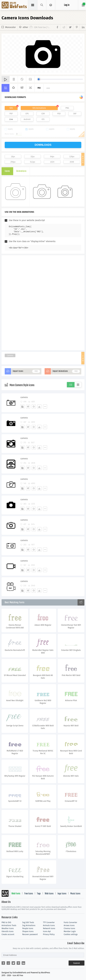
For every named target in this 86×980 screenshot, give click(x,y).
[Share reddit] (63, 27)
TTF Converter (49, 922)
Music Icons (75, 894)
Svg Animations (29, 925)
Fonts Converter (70, 922)
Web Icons (49, 894)
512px (33, 162)
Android (27, 119)
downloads (43, 145)
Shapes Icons (28, 931)
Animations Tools (9, 925)
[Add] (22, 407)
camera (24, 397)
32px (32, 157)
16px (13, 157)
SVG (11, 108)
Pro (39, 88)
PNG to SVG (6, 922)
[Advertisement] (43, 302)
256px (13, 162)
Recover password (30, 934)
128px (72, 157)
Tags (39, 894)
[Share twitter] (70, 27)
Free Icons (29, 894)
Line (11, 119)
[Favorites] (34, 407)
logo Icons (62, 894)
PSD (59, 114)
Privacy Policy (49, 934)
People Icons (28, 928)
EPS (27, 114)
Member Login (70, 931)
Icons (7, 171)
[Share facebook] (58, 27)
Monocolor (11, 27)
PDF (11, 114)
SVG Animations (39, 108)
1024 (52, 162)
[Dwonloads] (39, 407)
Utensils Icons (8, 931)
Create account (8, 934)
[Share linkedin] (82, 27)
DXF (75, 114)
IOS (43, 119)
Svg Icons (15, 5)
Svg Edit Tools (28, 922)
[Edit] (28, 407)
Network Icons (49, 928)
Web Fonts (16, 894)
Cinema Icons (69, 928)
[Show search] (42, 5)
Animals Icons (49, 925)
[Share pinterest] (76, 27)
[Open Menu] (51, 5)
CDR (43, 114)
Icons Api (47, 931)
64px (52, 157)
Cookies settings (71, 934)
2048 (72, 162)
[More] (45, 407)
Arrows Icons (69, 925)
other (25, 27)
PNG (67, 108)
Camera (10, 355)
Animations (21, 171)
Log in (67, 5)
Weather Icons (8, 928)
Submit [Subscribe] (77, 963)
